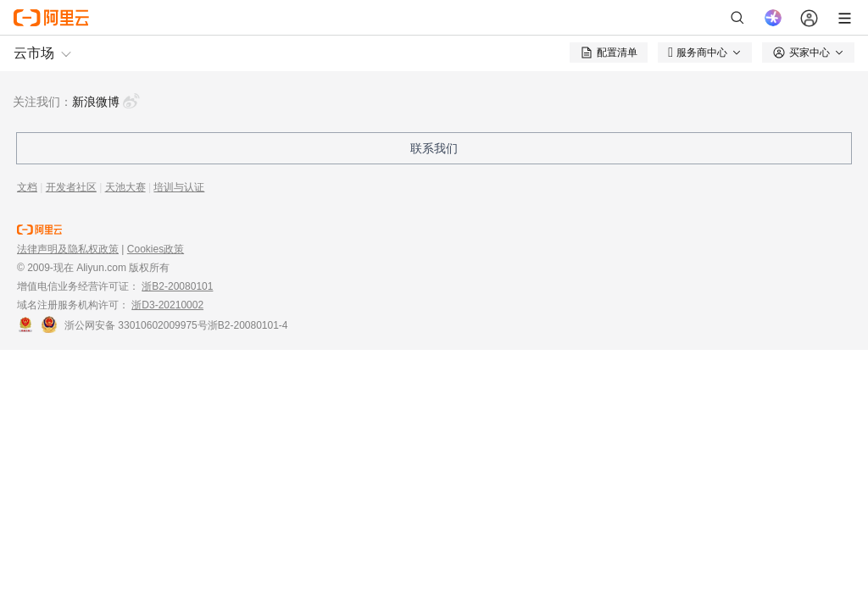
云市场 (34, 53)
